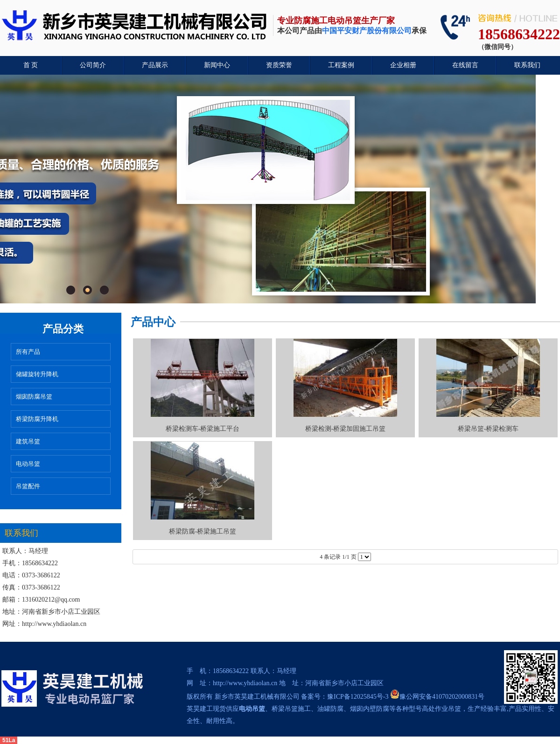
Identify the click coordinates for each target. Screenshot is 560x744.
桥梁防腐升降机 (37, 419)
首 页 (31, 65)
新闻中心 (217, 65)
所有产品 (28, 352)
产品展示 (155, 65)
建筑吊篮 (28, 441)
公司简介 (93, 65)
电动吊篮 (28, 464)
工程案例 (341, 65)
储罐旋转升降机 (37, 374)
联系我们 (527, 65)
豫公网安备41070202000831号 (437, 697)
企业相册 (403, 65)
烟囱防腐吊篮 (34, 397)
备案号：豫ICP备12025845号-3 (345, 697)
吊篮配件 (28, 486)
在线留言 (465, 65)
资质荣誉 (279, 65)
